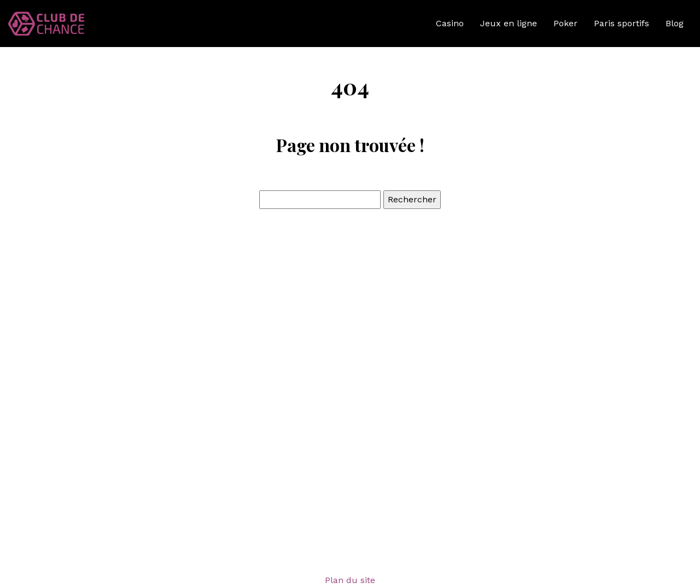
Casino (450, 23)
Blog (675, 23)
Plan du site (350, 580)
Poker (565, 23)
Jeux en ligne (509, 23)
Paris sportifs (622, 23)
